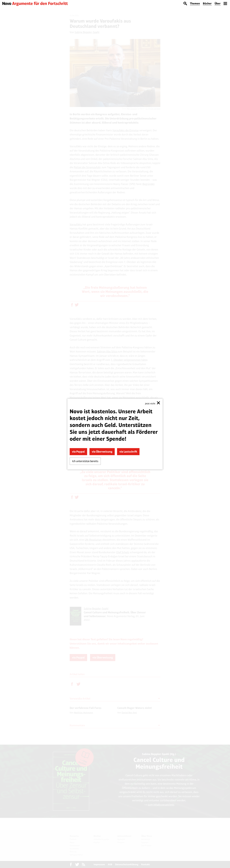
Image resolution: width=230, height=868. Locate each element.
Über (218, 3)
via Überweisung (102, 452)
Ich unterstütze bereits (85, 461)
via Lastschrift (128, 452)
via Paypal (78, 452)
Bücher (207, 3)
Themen (195, 3)
